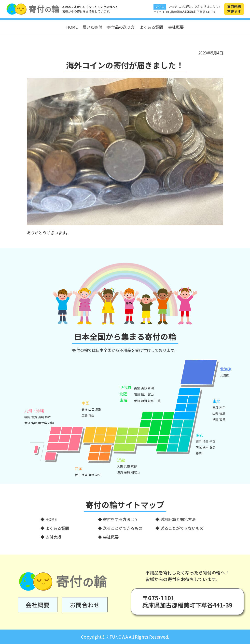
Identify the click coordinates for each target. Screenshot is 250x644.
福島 (222, 413)
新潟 (151, 388)
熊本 (48, 417)
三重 (158, 401)
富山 (151, 394)
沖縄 (51, 423)
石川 (137, 394)
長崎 (41, 417)
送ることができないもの (182, 528)
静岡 (144, 401)
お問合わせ (85, 605)
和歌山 (135, 472)
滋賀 (120, 472)
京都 (134, 466)
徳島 (84, 475)
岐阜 (151, 401)
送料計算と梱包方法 (178, 519)
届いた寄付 (92, 27)
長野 (144, 388)
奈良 (127, 472)
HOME (72, 27)
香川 (78, 475)
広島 (84, 415)
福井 (144, 394)
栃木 (206, 447)
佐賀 (34, 417)
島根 (84, 409)
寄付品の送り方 (121, 27)
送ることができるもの (123, 528)
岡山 (91, 415)
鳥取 (98, 409)
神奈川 (200, 453)
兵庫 (127, 466)
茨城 (199, 447)
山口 (91, 409)
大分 (27, 423)
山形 (215, 413)
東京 (199, 441)
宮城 (222, 419)
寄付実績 (53, 537)
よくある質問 (151, 27)
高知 (98, 475)
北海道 (224, 375)
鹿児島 (42, 423)
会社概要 (176, 27)
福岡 (27, 417)
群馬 (212, 447)
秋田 (215, 419)
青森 (215, 407)
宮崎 (34, 423)
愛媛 (91, 475)
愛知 (137, 401)
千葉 (212, 441)
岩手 (222, 407)
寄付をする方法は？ (121, 519)
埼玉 (206, 441)
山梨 (137, 388)
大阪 (120, 466)
